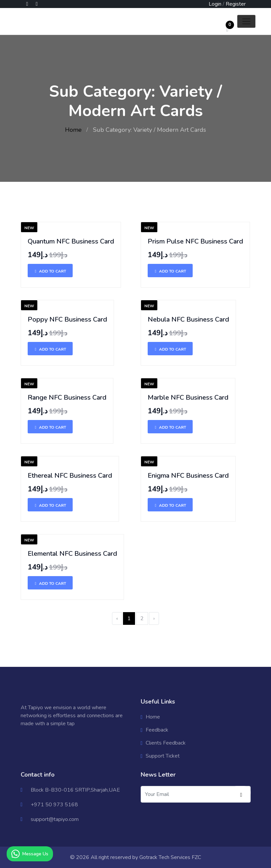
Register (236, 4)
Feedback (157, 730)
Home (73, 130)
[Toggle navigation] (246, 21)
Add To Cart (50, 271)
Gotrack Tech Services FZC (170, 857)
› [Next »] (154, 618)
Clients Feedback (166, 743)
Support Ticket (163, 756)
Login (215, 4)
